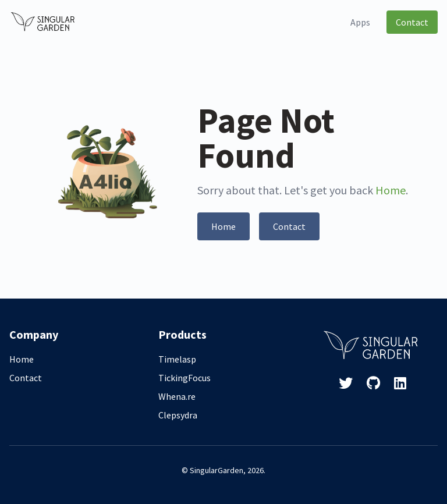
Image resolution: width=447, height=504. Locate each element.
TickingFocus (185, 378)
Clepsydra (178, 415)
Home (391, 190)
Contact (412, 22)
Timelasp (177, 359)
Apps (360, 22)
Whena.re (177, 396)
